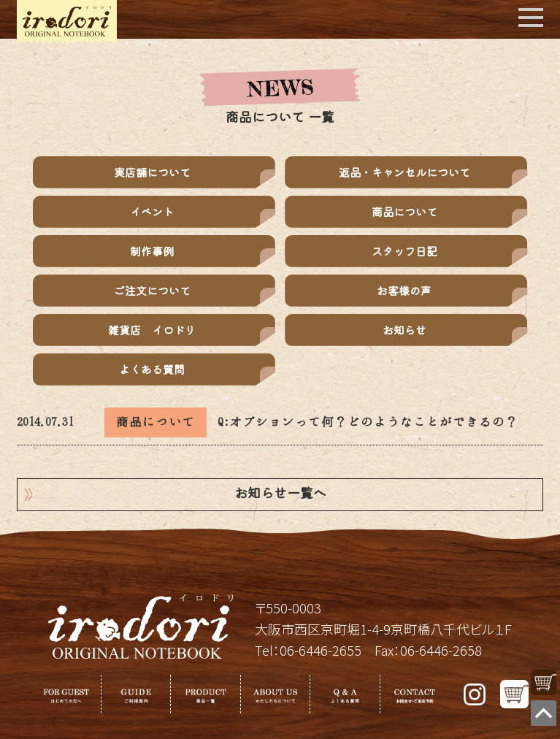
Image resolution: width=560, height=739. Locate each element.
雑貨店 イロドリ (152, 330)
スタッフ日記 (404, 251)
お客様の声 (404, 290)
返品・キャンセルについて (404, 172)
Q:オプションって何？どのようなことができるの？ (368, 422)
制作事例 (152, 251)
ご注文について (152, 290)
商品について (404, 211)
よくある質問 (152, 369)
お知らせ (404, 330)
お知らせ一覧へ (280, 495)
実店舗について (152, 172)
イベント (152, 211)
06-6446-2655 (321, 650)
